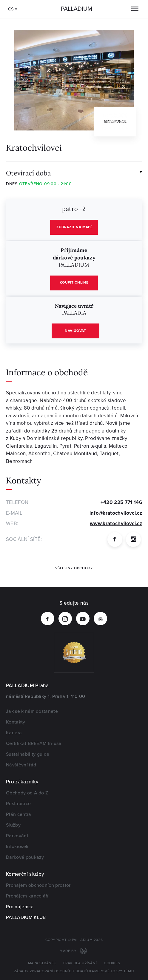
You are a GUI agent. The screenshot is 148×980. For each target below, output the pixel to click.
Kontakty (16, 722)
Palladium (77, 9)
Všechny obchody (74, 568)
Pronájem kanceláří (27, 896)
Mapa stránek (42, 963)
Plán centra (19, 814)
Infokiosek (17, 847)
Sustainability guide (28, 754)
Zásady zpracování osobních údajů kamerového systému (74, 971)
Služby (13, 825)
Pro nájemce (20, 907)
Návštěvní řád (21, 765)
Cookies (112, 963)
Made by (69, 951)
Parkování (17, 836)
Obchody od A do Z (27, 793)
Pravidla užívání (80, 963)
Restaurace (18, 804)
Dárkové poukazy (25, 857)
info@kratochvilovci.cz (116, 513)
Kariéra (14, 733)
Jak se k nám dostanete (32, 711)
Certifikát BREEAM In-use (34, 743)
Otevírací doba (28, 173)
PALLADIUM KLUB (26, 917)
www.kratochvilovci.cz (116, 524)
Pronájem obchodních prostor (38, 885)
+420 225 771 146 (121, 502)
